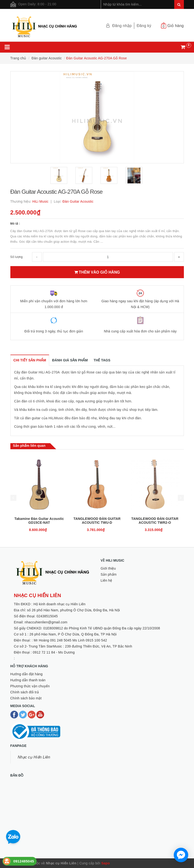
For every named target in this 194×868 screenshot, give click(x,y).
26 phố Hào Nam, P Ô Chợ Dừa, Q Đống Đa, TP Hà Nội (73, 634)
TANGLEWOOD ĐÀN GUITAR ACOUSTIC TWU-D (97, 521)
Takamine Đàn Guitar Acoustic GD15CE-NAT (39, 521)
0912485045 (24, 861)
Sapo (105, 863)
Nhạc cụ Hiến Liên (34, 757)
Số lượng (17, 257)
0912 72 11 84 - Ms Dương (54, 652)
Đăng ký (144, 26)
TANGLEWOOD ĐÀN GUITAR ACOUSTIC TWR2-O (155, 521)
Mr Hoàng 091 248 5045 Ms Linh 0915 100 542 (70, 640)
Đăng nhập (122, 26)
